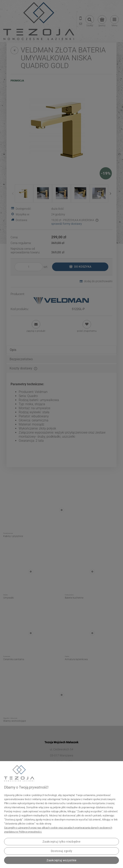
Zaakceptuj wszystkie (61, 860)
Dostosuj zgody (62, 851)
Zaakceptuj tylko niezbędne (61, 842)
